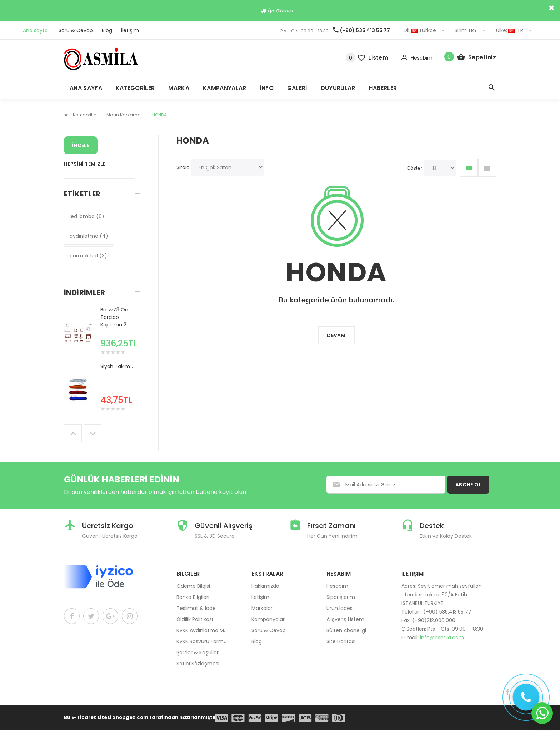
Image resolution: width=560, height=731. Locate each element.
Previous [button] (73, 433)
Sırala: (184, 167)
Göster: (415, 168)
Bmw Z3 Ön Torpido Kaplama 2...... (116, 317)
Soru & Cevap (76, 30)
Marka (179, 88)
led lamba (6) (87, 216)
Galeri (297, 88)
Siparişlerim (341, 597)
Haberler (383, 88)
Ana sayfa (35, 30)
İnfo (267, 88)
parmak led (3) (88, 256)
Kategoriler (135, 88)
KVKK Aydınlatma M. (201, 630)
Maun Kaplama (124, 115)
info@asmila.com (442, 637)
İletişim (260, 597)
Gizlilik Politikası (195, 619)
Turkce (424, 30)
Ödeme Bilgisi (193, 586)
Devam (336, 335)
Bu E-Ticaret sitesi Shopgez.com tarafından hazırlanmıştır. (141, 717)
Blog (107, 30)
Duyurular (338, 88)
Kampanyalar (225, 88)
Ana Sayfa (86, 88)
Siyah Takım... (117, 366)
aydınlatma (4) (89, 236)
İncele (81, 145)
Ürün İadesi (340, 608)
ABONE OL (468, 485)
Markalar (262, 608)
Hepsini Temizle (85, 164)
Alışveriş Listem (345, 619)
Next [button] (92, 433)
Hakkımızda (265, 586)
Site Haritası (341, 641)
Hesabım (337, 586)
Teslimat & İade (196, 608)
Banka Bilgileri (193, 597)
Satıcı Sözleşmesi (198, 664)
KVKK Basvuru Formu (202, 641)
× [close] (552, 8)
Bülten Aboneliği (346, 630)
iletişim (130, 30)
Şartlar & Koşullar (197, 652)
